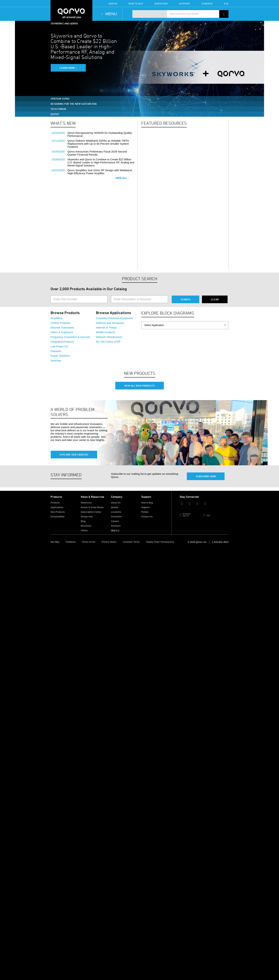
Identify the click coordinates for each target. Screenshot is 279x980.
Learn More (67, 68)
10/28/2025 (58, 152)
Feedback (71, 542)
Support (185, 4)
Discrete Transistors (62, 328)
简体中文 (115, 531)
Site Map (55, 542)
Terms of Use (89, 542)
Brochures (86, 526)
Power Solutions (60, 356)
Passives (56, 351)
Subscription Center (91, 512)
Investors (161, 4)
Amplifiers (56, 318)
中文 (226, 4)
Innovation (116, 517)
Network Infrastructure (109, 337)
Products (55, 503)
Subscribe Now (206, 476)
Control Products (60, 323)
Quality (115, 507)
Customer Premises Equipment (114, 318)
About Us (116, 503)
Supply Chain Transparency (160, 542)
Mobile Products (106, 332)
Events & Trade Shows (92, 507)
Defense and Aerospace (110, 323)
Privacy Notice (109, 542)
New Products (58, 512)
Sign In (113, 4)
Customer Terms (131, 542)
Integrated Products (62, 342)
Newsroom (86, 503)
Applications (57, 507)
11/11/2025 (58, 141)
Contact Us (147, 517)
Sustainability (57, 517)
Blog (83, 521)
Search (185, 299)
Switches (56, 360)
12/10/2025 (58, 133)
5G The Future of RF (108, 342)
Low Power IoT (59, 346)
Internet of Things (106, 328)
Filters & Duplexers (62, 332)
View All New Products (140, 386)
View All (122, 178)
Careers (207, 4)
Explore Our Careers (74, 455)
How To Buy (136, 4)
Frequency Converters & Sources (70, 337)
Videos (84, 531)
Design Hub (87, 517)
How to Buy (147, 503)
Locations (116, 512)
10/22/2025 (58, 170)
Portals (145, 512)
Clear (215, 299)
